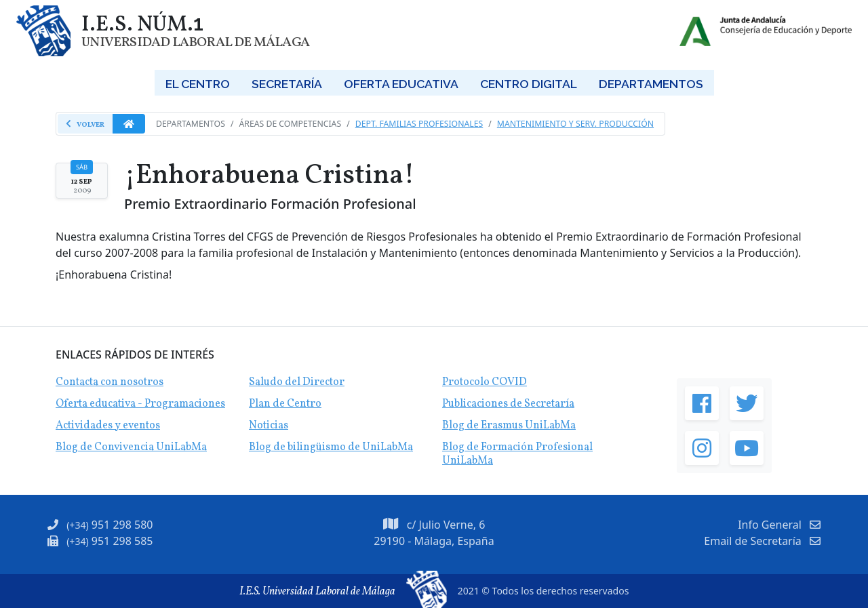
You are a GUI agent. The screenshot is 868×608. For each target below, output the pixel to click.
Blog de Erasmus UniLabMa (509, 426)
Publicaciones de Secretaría (508, 404)
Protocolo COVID (485, 382)
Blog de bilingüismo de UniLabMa (331, 447)
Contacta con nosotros (110, 382)
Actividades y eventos (108, 426)
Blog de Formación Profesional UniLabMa (517, 454)
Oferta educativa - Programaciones (140, 404)
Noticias (269, 426)
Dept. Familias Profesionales (419, 124)
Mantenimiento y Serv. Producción (575, 124)
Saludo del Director (297, 382)
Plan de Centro (285, 404)
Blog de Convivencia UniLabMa (131, 447)
